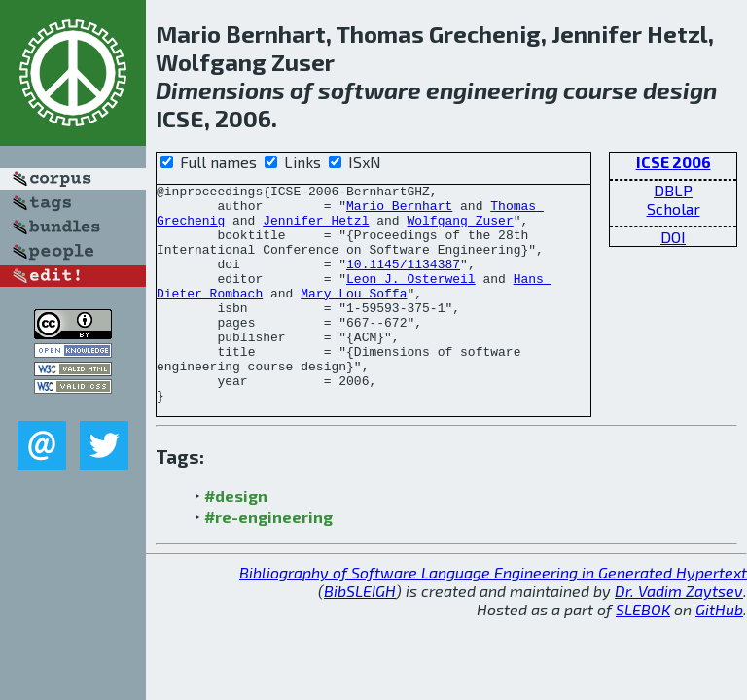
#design (236, 539)
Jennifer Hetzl (316, 228)
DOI (673, 237)
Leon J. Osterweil (411, 298)
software (370, 90)
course (601, 90)
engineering (492, 90)
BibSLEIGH (360, 634)
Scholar (674, 209)
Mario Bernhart (399, 211)
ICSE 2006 (674, 162)
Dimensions (220, 90)
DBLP (673, 190)
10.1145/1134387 (403, 281)
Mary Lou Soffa (354, 316)
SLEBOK (643, 653)
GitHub (719, 653)
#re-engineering (268, 560)
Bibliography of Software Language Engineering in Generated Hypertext (493, 616)
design (680, 90)
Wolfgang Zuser (460, 228)
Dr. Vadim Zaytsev (679, 634)
